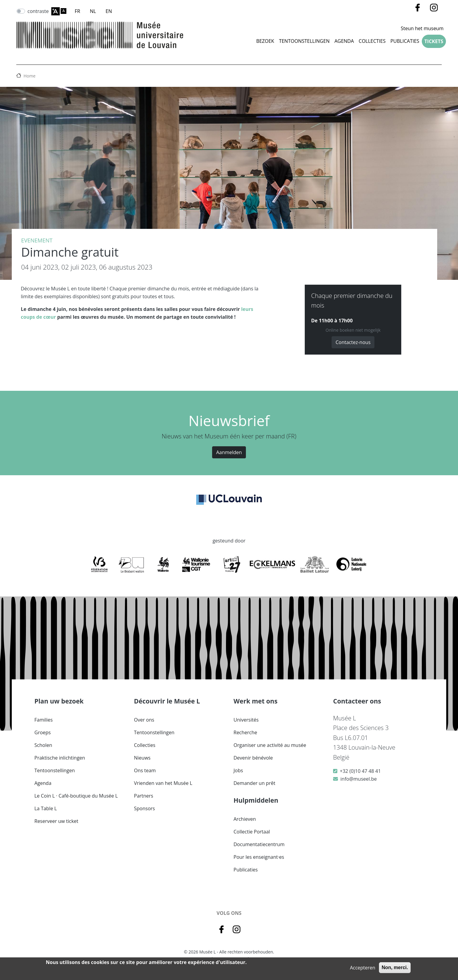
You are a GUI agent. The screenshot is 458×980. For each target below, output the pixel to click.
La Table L (46, 808)
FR (78, 11)
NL (93, 11)
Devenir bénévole (253, 758)
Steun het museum (422, 28)
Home (30, 76)
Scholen (43, 745)
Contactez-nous (353, 342)
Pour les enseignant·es (259, 857)
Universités (246, 720)
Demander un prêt (254, 783)
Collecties (145, 745)
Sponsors (144, 808)
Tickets (434, 41)
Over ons (144, 720)
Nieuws (142, 758)
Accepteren (363, 968)
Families (44, 720)
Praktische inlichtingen (60, 758)
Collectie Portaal (252, 832)
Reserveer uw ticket (56, 821)
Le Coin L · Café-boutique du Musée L (76, 796)
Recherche (245, 732)
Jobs (238, 770)
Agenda (344, 41)
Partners (144, 796)
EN (109, 11)
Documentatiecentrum (259, 844)
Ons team (145, 770)
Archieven (245, 819)
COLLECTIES (372, 41)
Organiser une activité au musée (270, 745)
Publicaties (405, 41)
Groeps (43, 732)
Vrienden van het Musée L (163, 783)
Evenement (37, 240)
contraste (38, 11)
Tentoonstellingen (304, 41)
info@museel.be (358, 779)
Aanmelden (229, 452)
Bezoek (265, 41)
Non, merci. (395, 967)
